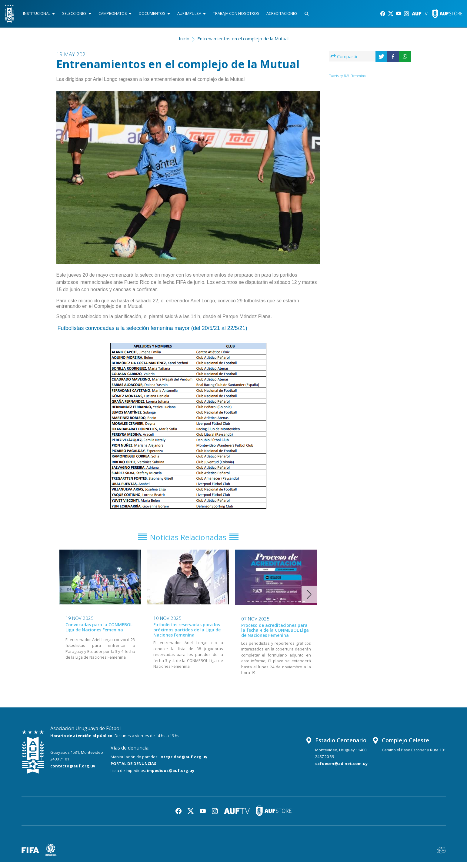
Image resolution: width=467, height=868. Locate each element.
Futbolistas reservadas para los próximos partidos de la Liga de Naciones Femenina (187, 635)
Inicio (184, 41)
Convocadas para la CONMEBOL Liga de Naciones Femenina (99, 633)
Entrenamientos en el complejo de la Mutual (243, 41)
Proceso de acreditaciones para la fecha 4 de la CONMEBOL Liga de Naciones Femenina (275, 636)
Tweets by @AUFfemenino (347, 78)
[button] (309, 600)
